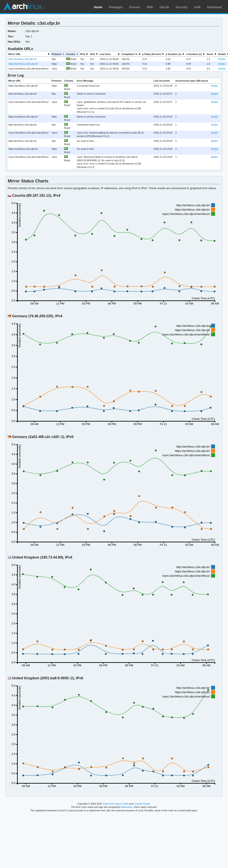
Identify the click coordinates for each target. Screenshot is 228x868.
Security (182, 7)
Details (222, 59)
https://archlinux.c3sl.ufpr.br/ (23, 64)
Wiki (150, 7)
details (214, 86)
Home (98, 7)
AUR (197, 7)
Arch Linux (24, 6)
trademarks (126, 807)
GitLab (164, 7)
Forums (135, 7)
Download (214, 7)
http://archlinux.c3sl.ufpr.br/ (23, 59)
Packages (116, 7)
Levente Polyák (142, 804)
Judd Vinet (108, 804)
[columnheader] (29, 54)
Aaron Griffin (122, 804)
